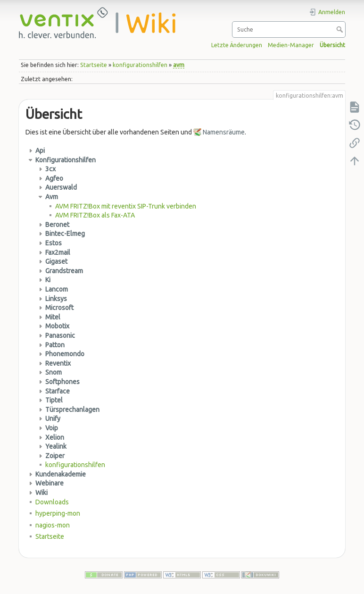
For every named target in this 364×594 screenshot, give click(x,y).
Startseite (94, 65)
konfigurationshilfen (140, 65)
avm (179, 65)
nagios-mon (53, 525)
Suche (341, 29)
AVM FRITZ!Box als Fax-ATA (95, 215)
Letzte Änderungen (237, 45)
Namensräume (224, 132)
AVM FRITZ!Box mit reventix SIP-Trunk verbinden (126, 206)
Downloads (52, 502)
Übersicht (332, 45)
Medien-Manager (291, 45)
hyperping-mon (58, 513)
